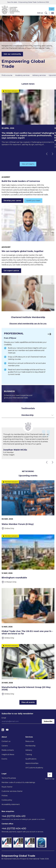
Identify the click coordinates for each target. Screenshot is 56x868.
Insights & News (8, 754)
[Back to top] (50, 775)
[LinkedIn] (3, 730)
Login (52, 9)
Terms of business (9, 778)
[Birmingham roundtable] (28, 559)
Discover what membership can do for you (28, 324)
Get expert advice (11, 271)
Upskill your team (33, 201)
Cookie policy (7, 800)
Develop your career (12, 201)
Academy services (22, 75)
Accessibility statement (11, 804)
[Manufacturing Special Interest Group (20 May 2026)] (28, 670)
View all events (28, 702)
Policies (5, 796)
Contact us (6, 741)
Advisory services (39, 75)
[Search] (46, 13)
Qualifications (31, 759)
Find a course (7, 75)
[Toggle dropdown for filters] (28, 415)
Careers (5, 746)
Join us (40, 13)
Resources (30, 741)
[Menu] (53, 13)
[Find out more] (28, 356)
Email (4, 718)
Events (4, 759)
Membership (30, 746)
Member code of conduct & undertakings (18, 782)
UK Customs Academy (34, 768)
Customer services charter (12, 791)
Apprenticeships (32, 763)
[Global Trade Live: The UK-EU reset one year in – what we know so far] (28, 614)
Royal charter (7, 787)
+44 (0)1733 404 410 (13, 816)
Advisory (29, 750)
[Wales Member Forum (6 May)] (28, 505)
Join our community (12, 54)
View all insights (28, 164)
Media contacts (8, 750)
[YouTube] (7, 730)
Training (29, 754)
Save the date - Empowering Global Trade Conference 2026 (28, 2)
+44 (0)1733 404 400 (14, 828)
